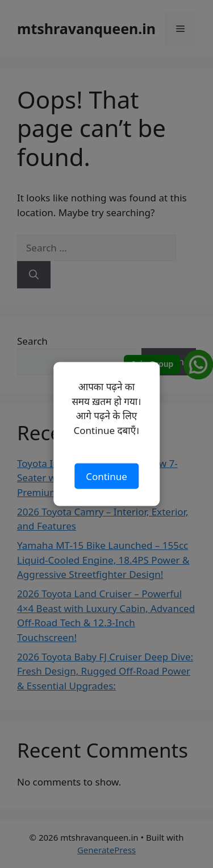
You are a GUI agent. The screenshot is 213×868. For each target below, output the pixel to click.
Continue (106, 476)
